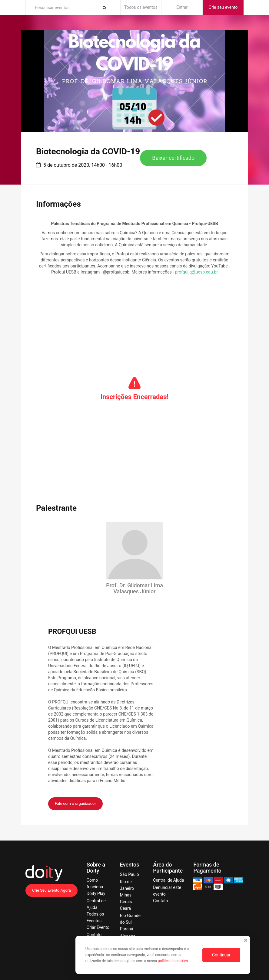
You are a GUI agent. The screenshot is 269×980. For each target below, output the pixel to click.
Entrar (182, 7)
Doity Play (96, 893)
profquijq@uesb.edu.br (196, 272)
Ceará (125, 908)
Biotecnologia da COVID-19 (88, 151)
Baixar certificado (173, 158)
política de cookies (173, 961)
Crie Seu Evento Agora (51, 890)
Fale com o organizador (75, 803)
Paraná (127, 929)
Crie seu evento (223, 7)
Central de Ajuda (168, 880)
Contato (94, 935)
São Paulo (130, 874)
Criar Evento (98, 927)
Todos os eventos (141, 7)
